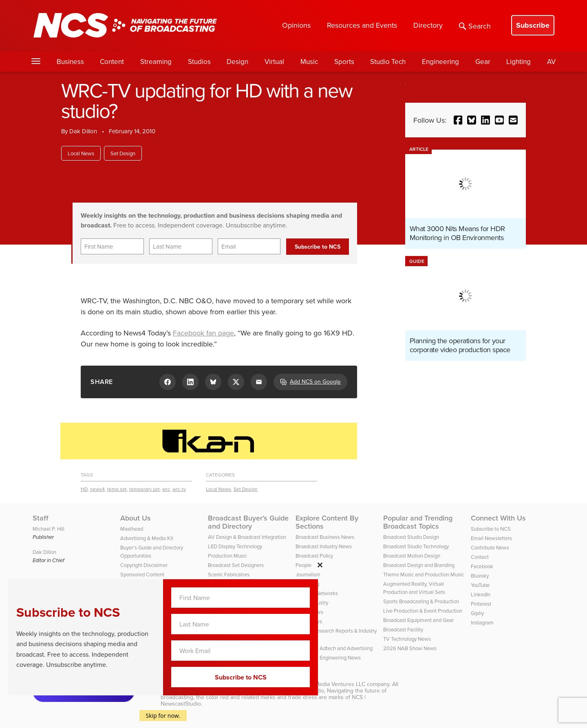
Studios (199, 62)
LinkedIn (481, 594)
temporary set (145, 489)
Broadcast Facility (403, 629)
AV (551, 62)
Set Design (123, 153)
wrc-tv (179, 489)
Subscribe (533, 25)
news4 (97, 489)
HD (84, 489)
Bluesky (480, 576)
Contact (480, 557)
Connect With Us (498, 518)
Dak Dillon (83, 131)
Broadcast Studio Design (411, 537)
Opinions (296, 25)
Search (475, 26)
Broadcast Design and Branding (419, 565)
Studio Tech (388, 62)
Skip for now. (163, 716)
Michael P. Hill (49, 529)
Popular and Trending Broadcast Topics (418, 522)
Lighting (519, 62)
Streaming (156, 62)
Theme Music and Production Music (424, 574)
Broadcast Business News (325, 537)
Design (237, 62)
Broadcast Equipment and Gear (418, 620)
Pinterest (481, 604)
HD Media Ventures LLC (335, 684)
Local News (81, 153)
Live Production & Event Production (423, 611)
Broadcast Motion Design (412, 556)
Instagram (482, 622)
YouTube (480, 585)
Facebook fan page (203, 333)
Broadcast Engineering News (328, 657)
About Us (136, 518)
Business (70, 62)
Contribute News (490, 547)
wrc (166, 489)
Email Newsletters (491, 538)
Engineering (440, 62)
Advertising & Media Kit (147, 538)
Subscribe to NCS (491, 529)
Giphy (477, 613)
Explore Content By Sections (327, 522)
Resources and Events (362, 25)
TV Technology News (407, 639)
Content (112, 62)
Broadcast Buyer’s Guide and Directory (248, 522)
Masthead (132, 529)
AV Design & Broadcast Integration (247, 537)
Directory (428, 25)
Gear (483, 62)
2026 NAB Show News (410, 648)
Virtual (274, 62)
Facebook (482, 566)
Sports (344, 62)
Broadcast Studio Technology (416, 546)
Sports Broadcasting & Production (421, 601)
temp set (117, 489)
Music (309, 62)
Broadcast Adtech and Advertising (334, 648)
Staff (41, 518)
